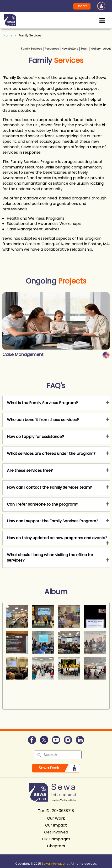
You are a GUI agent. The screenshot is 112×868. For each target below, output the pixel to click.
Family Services (32, 49)
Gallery (96, 49)
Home (8, 35)
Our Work (56, 818)
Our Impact (56, 825)
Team (85, 49)
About (107, 49)
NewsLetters (70, 49)
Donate (82, 6)
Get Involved (56, 832)
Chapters (56, 846)
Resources (52, 49)
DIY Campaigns (56, 839)
